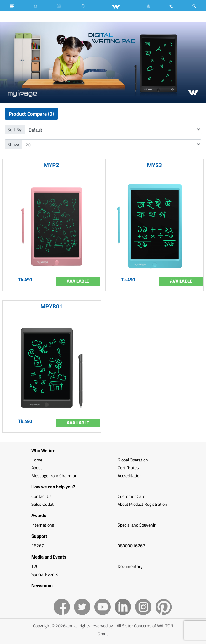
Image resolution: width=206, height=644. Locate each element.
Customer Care (131, 496)
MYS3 (155, 165)
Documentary (130, 566)
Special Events (45, 574)
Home (37, 460)
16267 (38, 546)
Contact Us (42, 496)
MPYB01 (52, 306)
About (37, 468)
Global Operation (133, 460)
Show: (13, 144)
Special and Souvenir (137, 525)
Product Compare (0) (31, 114)
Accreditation (130, 475)
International (43, 525)
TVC (35, 566)
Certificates (128, 468)
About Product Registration (142, 504)
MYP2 (52, 165)
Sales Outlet (42, 504)
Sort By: (15, 130)
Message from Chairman (54, 475)
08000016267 (131, 546)
